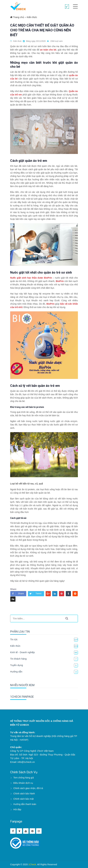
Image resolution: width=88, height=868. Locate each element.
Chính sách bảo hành (24, 794)
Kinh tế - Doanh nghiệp (22, 652)
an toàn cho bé (48, 50)
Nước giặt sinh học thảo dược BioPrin (31, 278)
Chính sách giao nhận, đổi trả (28, 788)
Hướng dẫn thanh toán (25, 804)
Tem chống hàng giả (24, 778)
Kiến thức (32, 17)
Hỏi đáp (17, 809)
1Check (32, 864)
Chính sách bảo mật (24, 799)
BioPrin (60, 281)
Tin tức (14, 639)
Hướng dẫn (16, 672)
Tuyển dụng (17, 665)
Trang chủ (17, 17)
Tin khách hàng (18, 659)
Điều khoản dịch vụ (23, 783)
